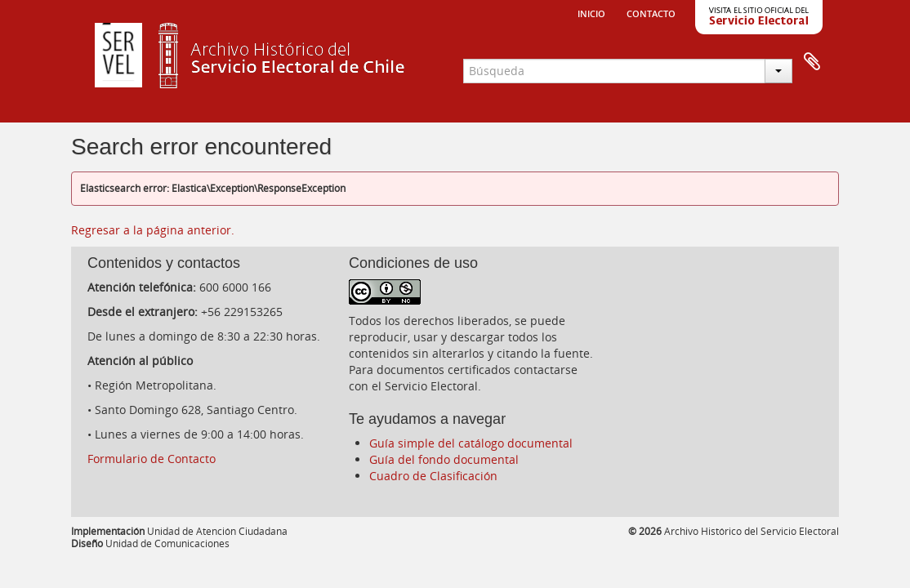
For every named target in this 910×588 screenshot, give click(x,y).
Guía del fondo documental (444, 459)
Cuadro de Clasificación (433, 476)
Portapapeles (812, 62)
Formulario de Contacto (152, 459)
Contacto (651, 12)
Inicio (591, 12)
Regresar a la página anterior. (153, 230)
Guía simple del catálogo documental (471, 443)
